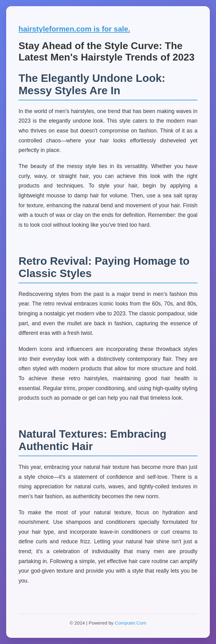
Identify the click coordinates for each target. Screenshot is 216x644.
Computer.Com (130, 623)
